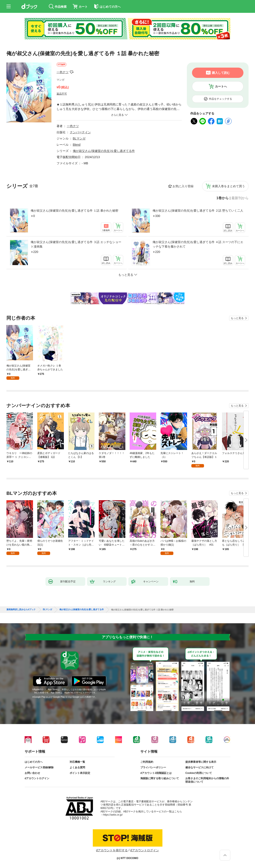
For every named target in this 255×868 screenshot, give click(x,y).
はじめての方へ (34, 762)
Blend (77, 145)
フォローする (72, 72)
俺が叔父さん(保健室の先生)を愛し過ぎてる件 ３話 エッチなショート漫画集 (76, 244)
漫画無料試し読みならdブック (21, 610)
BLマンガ (79, 138)
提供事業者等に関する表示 (201, 762)
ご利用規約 (147, 762)
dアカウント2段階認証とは (156, 773)
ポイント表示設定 (80, 773)
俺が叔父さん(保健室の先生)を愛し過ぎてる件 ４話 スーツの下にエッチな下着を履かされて (198, 244)
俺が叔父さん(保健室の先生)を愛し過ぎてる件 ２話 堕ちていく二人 (198, 211)
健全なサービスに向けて (199, 767)
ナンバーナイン (80, 132)
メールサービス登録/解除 (39, 767)
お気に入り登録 (183, 186)
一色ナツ (63, 72)
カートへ (221, 86)
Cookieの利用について (199, 773)
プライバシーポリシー (153, 767)
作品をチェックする (220, 99)
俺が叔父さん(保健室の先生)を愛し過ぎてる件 (104, 151)
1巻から (223, 198)
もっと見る (237, 318)
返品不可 (62, 94)
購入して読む (221, 73)
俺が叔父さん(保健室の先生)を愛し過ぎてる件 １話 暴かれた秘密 (74, 211)
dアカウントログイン (37, 778)
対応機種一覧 (77, 762)
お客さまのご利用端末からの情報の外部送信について (207, 780)
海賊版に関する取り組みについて (160, 778)
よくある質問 (77, 767)
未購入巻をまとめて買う (228, 186)
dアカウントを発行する (112, 850)
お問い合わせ (32, 773)
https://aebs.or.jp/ (113, 815)
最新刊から (240, 198)
